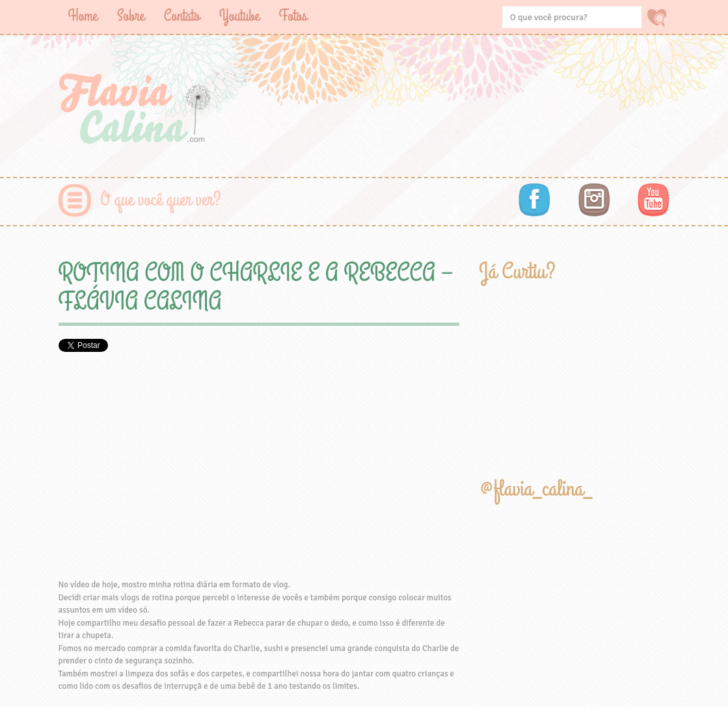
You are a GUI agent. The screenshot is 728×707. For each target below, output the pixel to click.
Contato (182, 16)
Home (83, 16)
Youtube (239, 16)
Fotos (293, 16)
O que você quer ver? (161, 200)
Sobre (131, 16)
